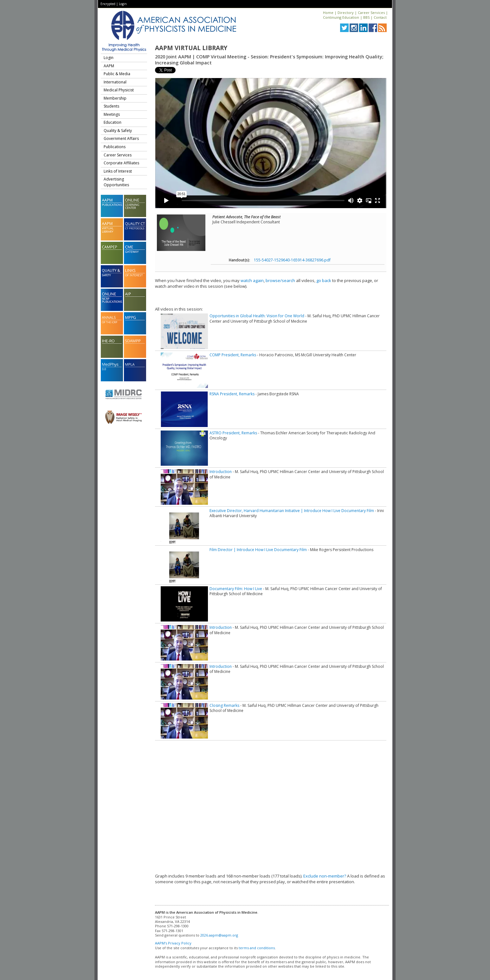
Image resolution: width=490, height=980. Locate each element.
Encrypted (108, 4)
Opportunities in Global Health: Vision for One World (257, 316)
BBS (366, 17)
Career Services (371, 13)
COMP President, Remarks (233, 355)
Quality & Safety (118, 131)
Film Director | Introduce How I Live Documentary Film (258, 550)
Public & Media (117, 74)
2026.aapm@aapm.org (219, 935)
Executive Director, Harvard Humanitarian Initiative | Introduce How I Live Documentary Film (292, 511)
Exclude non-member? (325, 876)
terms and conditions (257, 948)
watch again (252, 280)
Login (123, 4)
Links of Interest (118, 171)
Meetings (112, 114)
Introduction (221, 472)
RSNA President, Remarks (232, 394)
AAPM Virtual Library (191, 48)
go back (324, 280)
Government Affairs (121, 138)
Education (113, 122)
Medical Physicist (119, 90)
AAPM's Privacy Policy (173, 943)
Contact (380, 17)
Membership (115, 98)
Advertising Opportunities (116, 182)
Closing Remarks (224, 705)
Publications (115, 147)
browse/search (280, 280)
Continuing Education (341, 17)
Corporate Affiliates (121, 163)
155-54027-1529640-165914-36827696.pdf (292, 260)
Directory (346, 13)
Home (328, 13)
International (115, 82)
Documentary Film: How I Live (236, 589)
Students (111, 106)
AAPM (109, 66)
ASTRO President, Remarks (233, 433)
